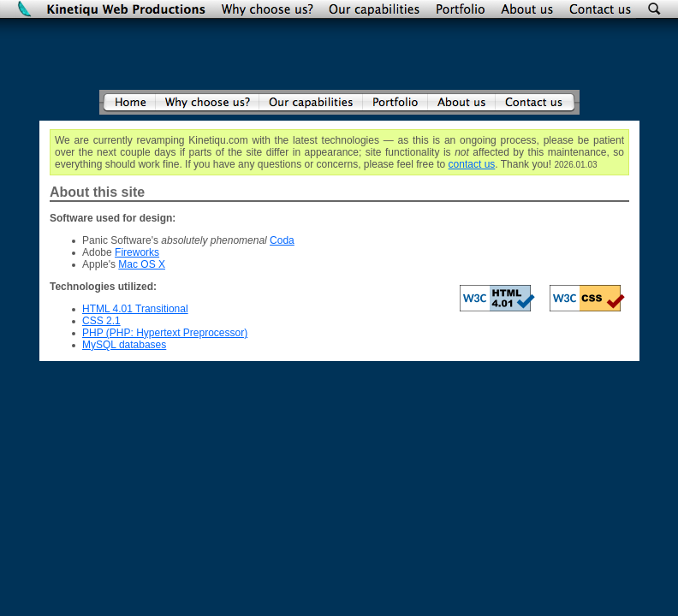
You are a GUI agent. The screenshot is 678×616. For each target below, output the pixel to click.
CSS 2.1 (101, 321)
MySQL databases (124, 345)
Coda (282, 240)
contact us (472, 164)
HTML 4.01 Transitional (135, 309)
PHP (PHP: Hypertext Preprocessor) (165, 333)
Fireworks (137, 252)
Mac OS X (142, 264)
